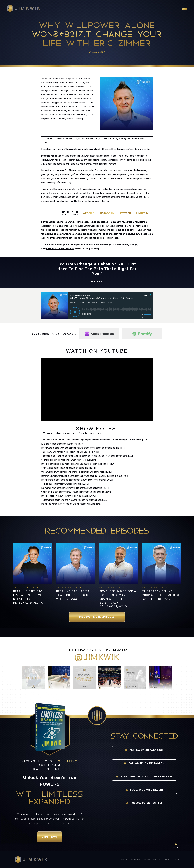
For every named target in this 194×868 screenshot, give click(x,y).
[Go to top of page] (176, 846)
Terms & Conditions (129, 859)
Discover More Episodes (97, 617)
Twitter (125, 213)
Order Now (50, 837)
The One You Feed (107, 178)
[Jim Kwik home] (31, 859)
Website (88, 213)
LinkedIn (142, 213)
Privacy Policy (152, 859)
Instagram (107, 213)
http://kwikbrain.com (67, 234)
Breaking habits (49, 156)
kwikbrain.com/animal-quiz (60, 249)
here (104, 500)
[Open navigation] (185, 8)
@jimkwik (97, 658)
